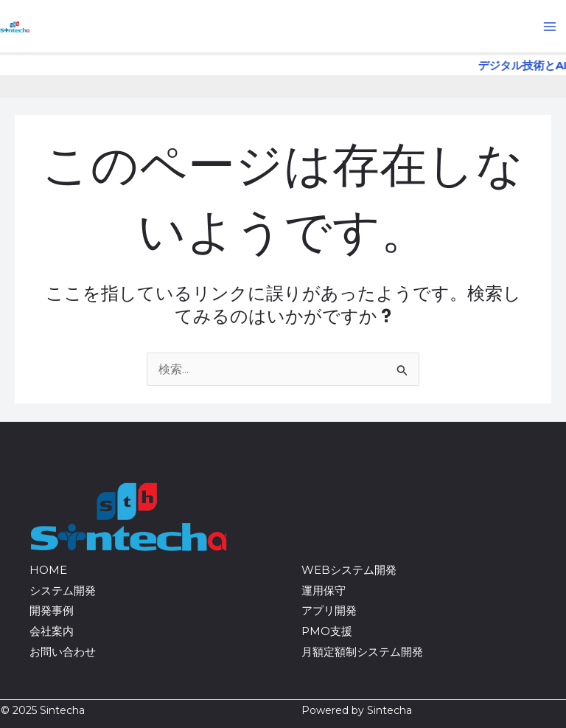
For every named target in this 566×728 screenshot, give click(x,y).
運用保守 (324, 590)
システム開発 (63, 590)
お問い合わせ (63, 652)
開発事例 (52, 610)
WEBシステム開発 (349, 570)
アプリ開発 (329, 610)
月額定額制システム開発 (362, 652)
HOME (48, 570)
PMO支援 (327, 631)
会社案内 (52, 631)
